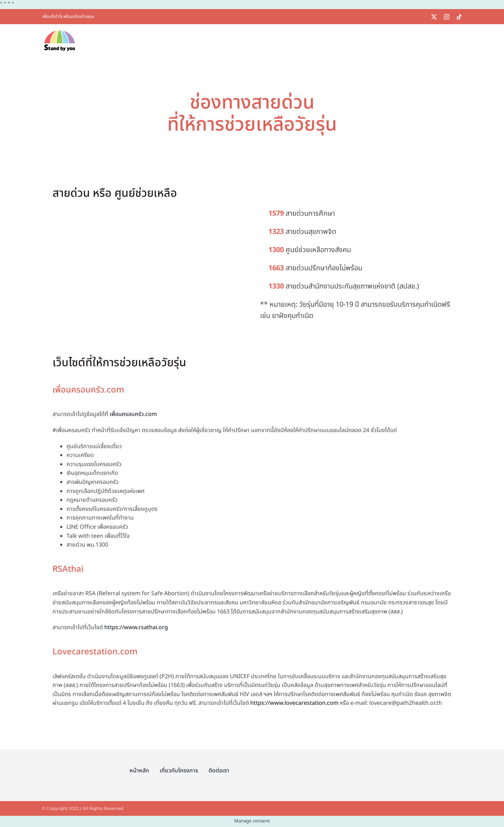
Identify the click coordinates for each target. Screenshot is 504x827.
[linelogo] (422, 16)
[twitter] (434, 17)
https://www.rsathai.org (136, 627)
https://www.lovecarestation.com (294, 703)
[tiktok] (459, 17)
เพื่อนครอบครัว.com (133, 414)
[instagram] (447, 17)
